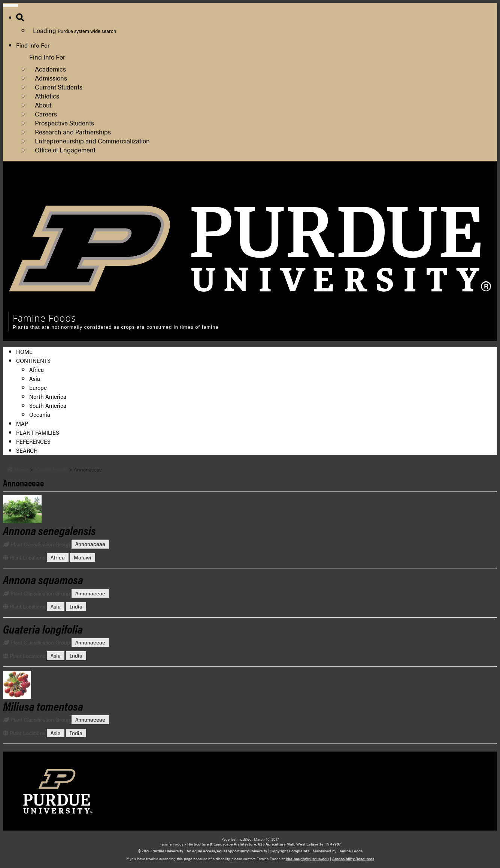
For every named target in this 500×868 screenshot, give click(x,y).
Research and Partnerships (73, 132)
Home (24, 351)
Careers (46, 114)
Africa (37, 369)
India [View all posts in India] (76, 606)
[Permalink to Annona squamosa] (43, 579)
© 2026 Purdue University (160, 851)
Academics (50, 69)
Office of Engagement (65, 150)
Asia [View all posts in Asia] (56, 606)
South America (48, 405)
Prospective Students (64, 123)
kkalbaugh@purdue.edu (307, 859)
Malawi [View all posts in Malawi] (83, 557)
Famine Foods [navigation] (44, 318)
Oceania (40, 414)
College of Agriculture (372, 185)
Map (22, 423)
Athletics (47, 96)
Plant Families (38, 432)
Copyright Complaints (290, 851)
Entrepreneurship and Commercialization (92, 141)
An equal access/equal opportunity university (227, 851)
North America (48, 396)
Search (27, 450)
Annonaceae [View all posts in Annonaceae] (90, 544)
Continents (33, 360)
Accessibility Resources (353, 859)
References (33, 441)
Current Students (59, 87)
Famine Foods (350, 851)
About (43, 105)
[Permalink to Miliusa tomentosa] (250, 685)
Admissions (51, 78)
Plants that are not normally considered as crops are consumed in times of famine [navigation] (116, 327)
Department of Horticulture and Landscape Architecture (416, 194)
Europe (38, 387)
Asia (35, 378)
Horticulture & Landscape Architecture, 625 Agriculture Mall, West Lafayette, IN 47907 (264, 844)
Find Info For (33, 45)
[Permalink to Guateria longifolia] (43, 629)
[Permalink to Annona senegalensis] (250, 509)
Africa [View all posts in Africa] (58, 557)
